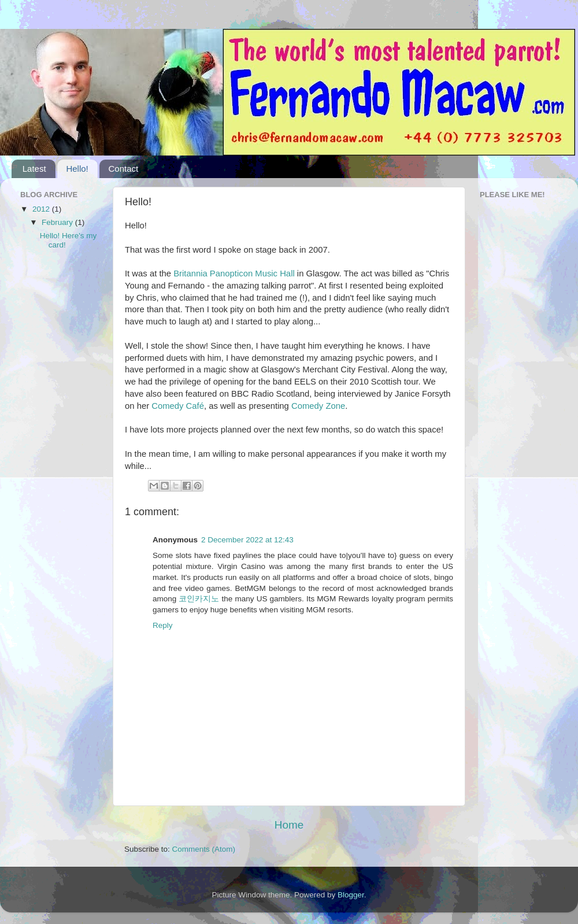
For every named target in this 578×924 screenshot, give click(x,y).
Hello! (77, 169)
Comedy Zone (318, 406)
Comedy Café (178, 406)
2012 (42, 209)
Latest (34, 169)
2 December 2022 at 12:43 (247, 540)
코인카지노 (199, 599)
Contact (123, 169)
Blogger (351, 895)
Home (289, 825)
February (58, 222)
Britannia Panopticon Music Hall (234, 273)
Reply (163, 625)
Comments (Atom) (204, 849)
